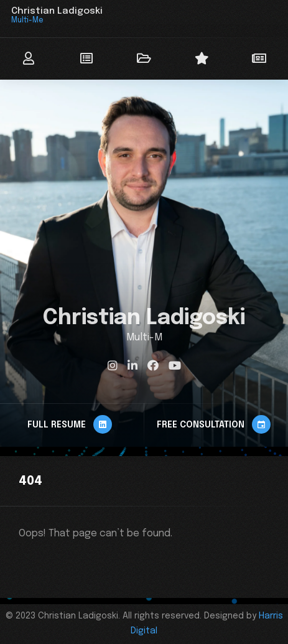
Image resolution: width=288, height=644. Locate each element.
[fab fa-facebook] (153, 366)
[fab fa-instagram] (113, 366)
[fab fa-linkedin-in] (132, 366)
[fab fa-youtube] (175, 366)
